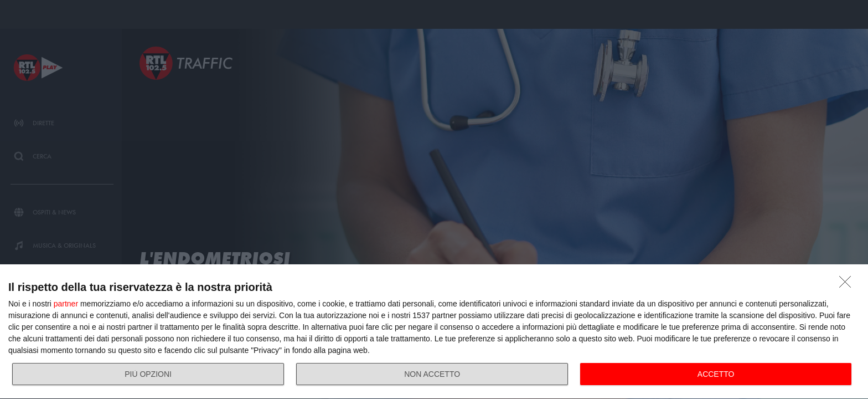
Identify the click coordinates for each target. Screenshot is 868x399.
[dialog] (434, 332)
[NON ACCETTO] (848, 285)
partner (66, 304)
